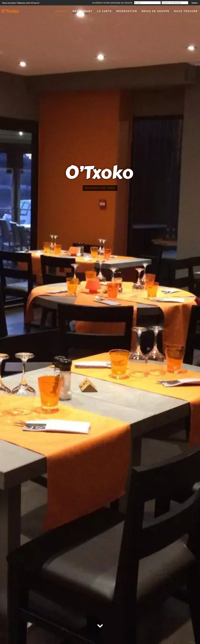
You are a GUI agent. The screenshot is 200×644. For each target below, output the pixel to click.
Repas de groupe (156, 11)
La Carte (104, 11)
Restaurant (83, 11)
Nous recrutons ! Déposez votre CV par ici (21, 3)
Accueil (62, 11)
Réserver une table (100, 188)
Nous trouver (186, 11)
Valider (194, 3)
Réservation (127, 11)
